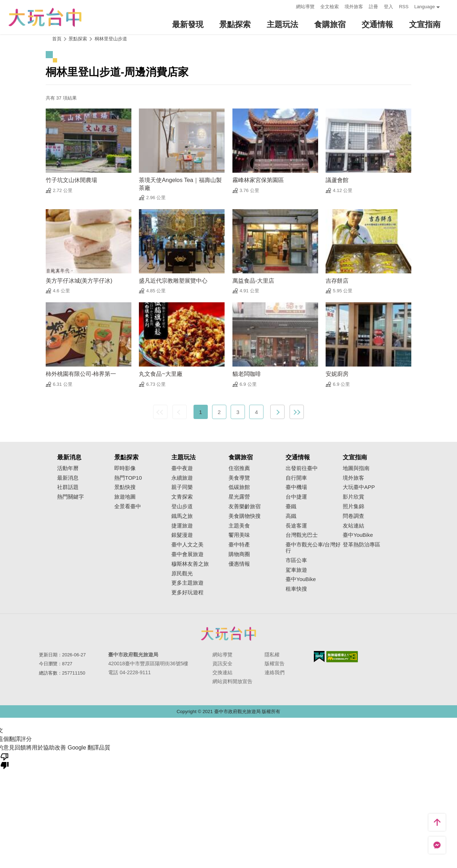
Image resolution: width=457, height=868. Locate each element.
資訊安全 (222, 663)
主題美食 (239, 526)
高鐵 (291, 516)
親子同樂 (182, 487)
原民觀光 (182, 574)
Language (425, 7)
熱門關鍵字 (71, 497)
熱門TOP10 (128, 478)
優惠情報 (239, 564)
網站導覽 (305, 7)
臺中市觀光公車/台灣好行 (313, 548)
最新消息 (68, 478)
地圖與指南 (356, 468)
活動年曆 (68, 468)
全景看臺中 (128, 506)
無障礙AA (342, 657)
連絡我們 (275, 672)
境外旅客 (354, 7)
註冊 (373, 7)
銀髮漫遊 (182, 535)
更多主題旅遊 (187, 583)
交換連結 (222, 672)
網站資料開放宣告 (232, 681)
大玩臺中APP (359, 487)
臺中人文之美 (187, 545)
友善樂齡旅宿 (245, 506)
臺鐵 (291, 506)
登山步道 (182, 506)
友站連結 (353, 526)
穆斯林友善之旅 (190, 564)
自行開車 (296, 478)
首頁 (57, 39)
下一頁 (277, 412)
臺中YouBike (301, 579)
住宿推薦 (239, 468)
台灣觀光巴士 (302, 535)
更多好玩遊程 (187, 592)
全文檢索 (330, 7)
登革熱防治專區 (361, 545)
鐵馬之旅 (182, 516)
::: (289, 6)
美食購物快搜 (245, 516)
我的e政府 (319, 657)
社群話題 (68, 487)
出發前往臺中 (302, 468)
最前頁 (160, 412)
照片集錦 (353, 506)
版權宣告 (275, 663)
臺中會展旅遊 (187, 554)
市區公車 (296, 560)
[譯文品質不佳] (5, 761)
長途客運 (296, 526)
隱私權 (272, 655)
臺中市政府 (228, 634)
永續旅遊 (182, 478)
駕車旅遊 (296, 570)
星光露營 (239, 497)
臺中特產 (239, 545)
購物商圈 (239, 554)
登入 (388, 7)
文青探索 (182, 497)
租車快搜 (296, 589)
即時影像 (125, 468)
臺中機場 (296, 487)
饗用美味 (239, 535)
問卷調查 (353, 516)
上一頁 (180, 412)
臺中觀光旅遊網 (45, 17)
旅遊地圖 (125, 497)
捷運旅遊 (182, 526)
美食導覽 (239, 478)
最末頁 (297, 412)
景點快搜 (125, 487)
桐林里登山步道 (111, 39)
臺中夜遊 (182, 468)
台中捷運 (296, 497)
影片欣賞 (353, 497)
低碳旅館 (239, 487)
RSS (404, 7)
